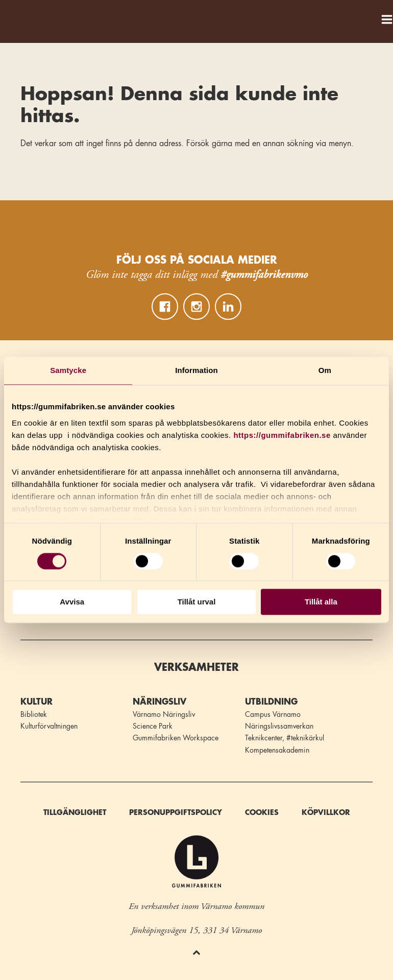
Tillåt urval (197, 602)
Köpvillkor (326, 812)
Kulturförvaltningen (49, 726)
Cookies (262, 812)
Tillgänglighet (75, 812)
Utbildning (271, 702)
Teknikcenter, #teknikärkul (285, 738)
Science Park (153, 726)
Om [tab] (325, 370)
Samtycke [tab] (68, 370)
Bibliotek (34, 714)
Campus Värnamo (273, 714)
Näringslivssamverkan (279, 726)
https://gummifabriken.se (282, 435)
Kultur (36, 702)
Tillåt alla (321, 602)
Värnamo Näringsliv (164, 714)
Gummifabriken (20, 16)
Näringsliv (159, 702)
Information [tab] (196, 370)
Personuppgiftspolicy (176, 812)
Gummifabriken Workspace (176, 738)
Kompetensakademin (277, 750)
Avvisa (72, 602)
